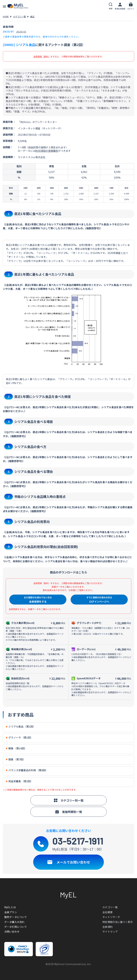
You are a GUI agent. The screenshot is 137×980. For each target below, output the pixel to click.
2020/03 (21, 32)
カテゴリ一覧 (19, 16)
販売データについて (16, 917)
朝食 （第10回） (16, 748)
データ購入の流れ (14, 922)
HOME (6, 16)
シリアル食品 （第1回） (21, 727)
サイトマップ (110, 931)
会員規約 (107, 927)
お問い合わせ (12, 931)
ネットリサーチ (111, 917)
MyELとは (10, 907)
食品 (32, 16)
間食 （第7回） (16, 759)
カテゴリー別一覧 (68, 800)
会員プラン (11, 912)
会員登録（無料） (42, 56)
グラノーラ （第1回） (19, 738)
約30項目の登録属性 (47, 151)
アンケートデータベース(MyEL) (18, 6)
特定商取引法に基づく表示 (118, 922)
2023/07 (8, 32)
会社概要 (107, 912)
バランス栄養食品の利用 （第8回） (27, 770)
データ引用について (16, 927)
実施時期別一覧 (68, 812)
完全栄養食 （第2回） (19, 781)
